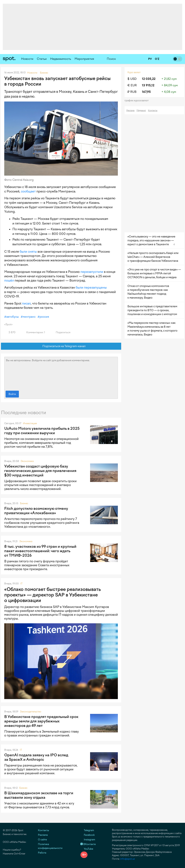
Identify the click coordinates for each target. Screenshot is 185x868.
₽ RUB (132, 92)
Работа (42, 853)
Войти (12, 394)
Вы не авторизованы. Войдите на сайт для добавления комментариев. (61, 373)
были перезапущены (91, 287)
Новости (27, 59)
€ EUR (132, 85)
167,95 (146, 92)
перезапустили (92, 272)
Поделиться (61, 332)
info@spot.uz (128, 859)
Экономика (27, 461)
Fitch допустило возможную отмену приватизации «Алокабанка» (36, 511)
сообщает (28, 191)
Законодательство (31, 712)
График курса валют (138, 100)
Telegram (87, 830)
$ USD (132, 79)
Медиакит (141, 110)
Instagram (88, 840)
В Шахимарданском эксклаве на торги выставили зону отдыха (39, 795)
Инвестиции (30, 423)
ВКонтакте (88, 844)
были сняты (28, 252)
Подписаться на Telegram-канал (61, 346)
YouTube (87, 849)
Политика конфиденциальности (50, 846)
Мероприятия (84, 59)
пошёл (9, 280)
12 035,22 (149, 79)
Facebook (88, 835)
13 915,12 (148, 85)
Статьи (42, 59)
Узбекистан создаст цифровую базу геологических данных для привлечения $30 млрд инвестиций (40, 471)
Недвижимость (61, 59)
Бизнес (24, 503)
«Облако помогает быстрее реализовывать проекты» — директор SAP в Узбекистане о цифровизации (53, 595)
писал (26, 303)
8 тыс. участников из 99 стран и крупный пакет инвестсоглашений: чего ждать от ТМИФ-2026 (40, 551)
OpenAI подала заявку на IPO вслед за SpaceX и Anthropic (36, 757)
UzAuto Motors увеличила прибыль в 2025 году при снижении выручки (42, 431)
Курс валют (134, 72)
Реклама (130, 110)
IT (21, 584)
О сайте (42, 840)
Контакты (153, 110)
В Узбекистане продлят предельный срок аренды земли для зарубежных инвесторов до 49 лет (41, 721)
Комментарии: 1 (33, 332)
